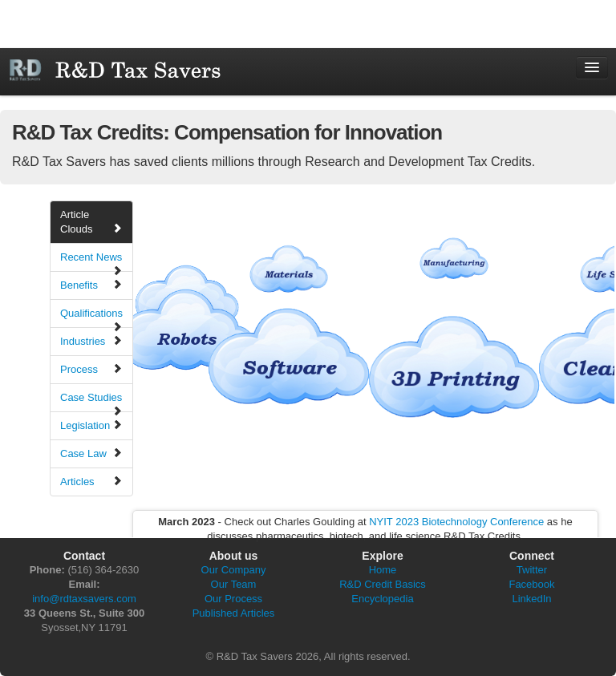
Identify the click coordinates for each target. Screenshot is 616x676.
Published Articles (234, 613)
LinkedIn (531, 599)
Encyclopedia (382, 599)
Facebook (531, 584)
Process (91, 369)
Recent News (91, 261)
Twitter (532, 570)
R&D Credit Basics (383, 584)
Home (383, 570)
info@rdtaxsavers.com (84, 599)
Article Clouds (91, 222)
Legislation (91, 425)
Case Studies (91, 402)
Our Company (234, 570)
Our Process (233, 599)
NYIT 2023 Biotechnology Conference (456, 522)
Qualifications (91, 318)
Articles (91, 481)
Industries (91, 341)
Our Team (234, 584)
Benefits (91, 285)
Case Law (91, 453)
